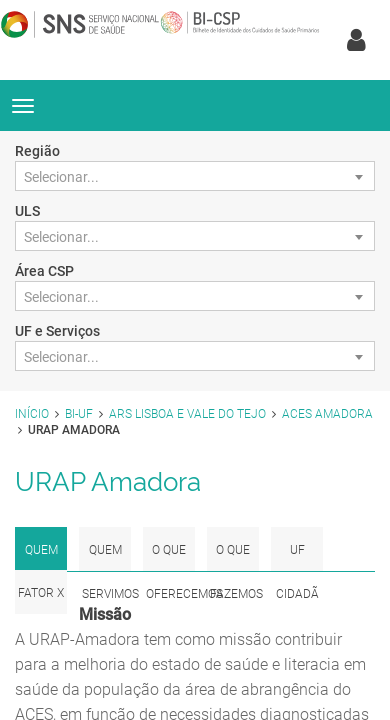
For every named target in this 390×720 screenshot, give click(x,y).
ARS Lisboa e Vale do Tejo (187, 414)
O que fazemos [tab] (234, 557)
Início (32, 414)
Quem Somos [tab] (41, 557)
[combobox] (195, 176)
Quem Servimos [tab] (106, 557)
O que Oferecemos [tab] (170, 557)
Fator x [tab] (41, 593)
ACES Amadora (327, 414)
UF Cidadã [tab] (297, 557)
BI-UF (79, 414)
